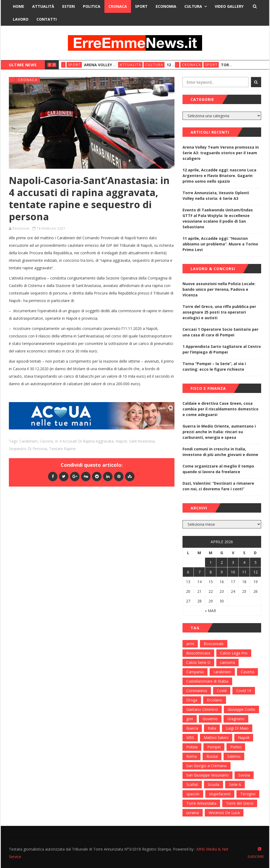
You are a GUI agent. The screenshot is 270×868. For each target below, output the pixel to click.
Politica (92, 6)
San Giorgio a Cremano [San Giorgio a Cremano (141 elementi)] (207, 766)
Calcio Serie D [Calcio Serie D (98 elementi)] (198, 662)
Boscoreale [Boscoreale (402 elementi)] (214, 644)
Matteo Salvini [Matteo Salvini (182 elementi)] (216, 738)
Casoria (46, 441)
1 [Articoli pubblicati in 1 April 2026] (211, 562)
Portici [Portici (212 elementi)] (236, 747)
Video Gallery (229, 6)
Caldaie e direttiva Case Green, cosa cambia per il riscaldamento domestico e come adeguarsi (220, 409)
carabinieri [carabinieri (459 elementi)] (222, 672)
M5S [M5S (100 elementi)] (190, 738)
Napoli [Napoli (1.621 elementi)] (244, 738)
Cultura (193, 6)
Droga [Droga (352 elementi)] (192, 700)
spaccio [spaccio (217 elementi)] (193, 794)
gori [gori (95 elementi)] (190, 719)
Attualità (43, 6)
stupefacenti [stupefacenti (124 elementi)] (220, 794)
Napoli (121, 441)
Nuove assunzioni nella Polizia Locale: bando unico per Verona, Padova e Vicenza (219, 289)
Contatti (47, 19)
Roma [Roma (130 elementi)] (191, 756)
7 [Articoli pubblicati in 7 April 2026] (199, 572)
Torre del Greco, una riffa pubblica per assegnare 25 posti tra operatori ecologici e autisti (219, 312)
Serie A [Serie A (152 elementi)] (235, 784)
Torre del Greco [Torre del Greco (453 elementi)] (240, 803)
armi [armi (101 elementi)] (190, 644)
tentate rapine (62, 449)
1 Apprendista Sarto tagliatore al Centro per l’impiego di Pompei (222, 349)
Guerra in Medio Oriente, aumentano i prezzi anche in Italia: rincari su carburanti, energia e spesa (219, 432)
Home (19, 6)
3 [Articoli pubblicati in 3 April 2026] (233, 562)
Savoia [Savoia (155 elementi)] (244, 775)
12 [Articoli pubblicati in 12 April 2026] (256, 572)
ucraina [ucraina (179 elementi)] (193, 813)
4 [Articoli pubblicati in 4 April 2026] (244, 562)
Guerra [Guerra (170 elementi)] (192, 728)
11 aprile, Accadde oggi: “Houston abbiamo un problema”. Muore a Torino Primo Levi (220, 244)
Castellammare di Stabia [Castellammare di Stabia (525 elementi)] (207, 681)
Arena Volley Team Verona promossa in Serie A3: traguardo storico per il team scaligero (221, 153)
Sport (141, 6)
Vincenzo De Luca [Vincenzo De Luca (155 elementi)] (224, 813)
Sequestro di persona (28, 449)
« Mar (210, 611)
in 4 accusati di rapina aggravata (84, 441)
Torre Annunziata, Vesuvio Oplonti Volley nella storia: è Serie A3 (216, 196)
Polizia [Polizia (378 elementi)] (192, 747)
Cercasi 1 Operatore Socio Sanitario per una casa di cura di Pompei (220, 332)
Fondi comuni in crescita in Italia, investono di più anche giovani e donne (220, 452)
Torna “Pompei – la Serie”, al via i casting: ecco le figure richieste (214, 366)
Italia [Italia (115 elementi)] (212, 728)
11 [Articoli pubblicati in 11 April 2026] (244, 572)
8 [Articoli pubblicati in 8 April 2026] (211, 572)
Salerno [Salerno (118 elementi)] (234, 756)
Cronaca (118, 6)
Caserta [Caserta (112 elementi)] (247, 672)
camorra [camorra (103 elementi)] (227, 662)
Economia (166, 6)
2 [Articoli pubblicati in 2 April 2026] (222, 562)
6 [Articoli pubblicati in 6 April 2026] (188, 572)
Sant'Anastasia (142, 441)
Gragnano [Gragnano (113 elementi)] (236, 719)
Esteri (69, 6)
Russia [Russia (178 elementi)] (212, 756)
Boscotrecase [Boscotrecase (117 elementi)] (198, 653)
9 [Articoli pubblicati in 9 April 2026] (222, 572)
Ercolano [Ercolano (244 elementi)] (215, 700)
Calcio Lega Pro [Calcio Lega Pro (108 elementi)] (234, 653)
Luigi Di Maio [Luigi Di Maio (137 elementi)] (237, 728)
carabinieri (28, 441)
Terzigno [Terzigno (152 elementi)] (248, 794)
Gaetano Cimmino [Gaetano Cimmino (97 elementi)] (202, 709)
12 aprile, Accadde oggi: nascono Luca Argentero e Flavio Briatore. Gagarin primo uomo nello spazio (219, 176)
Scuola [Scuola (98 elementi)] (214, 784)
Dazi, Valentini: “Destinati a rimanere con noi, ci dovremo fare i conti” (218, 486)
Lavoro (21, 19)
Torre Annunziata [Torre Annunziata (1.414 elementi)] (201, 803)
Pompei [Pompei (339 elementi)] (214, 747)
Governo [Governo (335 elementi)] (210, 719)
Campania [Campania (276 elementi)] (195, 672)
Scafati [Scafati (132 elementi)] (192, 784)
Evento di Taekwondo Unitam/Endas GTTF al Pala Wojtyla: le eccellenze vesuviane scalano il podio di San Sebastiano (218, 218)
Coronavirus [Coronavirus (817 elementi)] (197, 691)
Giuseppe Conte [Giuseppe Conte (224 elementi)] (241, 709)
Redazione (21, 228)
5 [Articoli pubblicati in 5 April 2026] (256, 562)
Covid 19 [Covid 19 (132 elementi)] (244, 691)
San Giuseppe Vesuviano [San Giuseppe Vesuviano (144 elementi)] (207, 775)
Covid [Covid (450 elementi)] (222, 691)
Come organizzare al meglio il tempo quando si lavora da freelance (218, 469)
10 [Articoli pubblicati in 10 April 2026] (233, 572)
